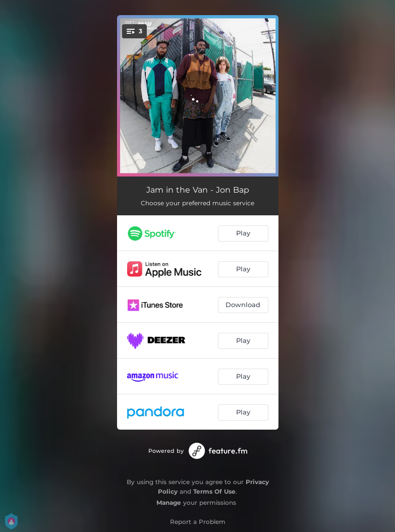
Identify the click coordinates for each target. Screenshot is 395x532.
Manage (169, 503)
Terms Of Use (214, 491)
